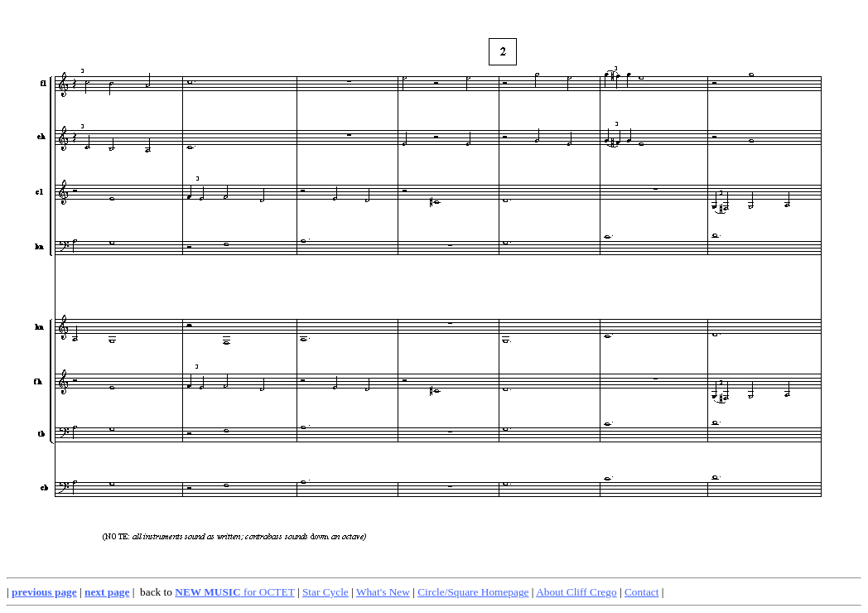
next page (107, 592)
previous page (44, 592)
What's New (383, 592)
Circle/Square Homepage (473, 592)
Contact (641, 592)
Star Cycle (325, 592)
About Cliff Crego (576, 592)
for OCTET (234, 592)
